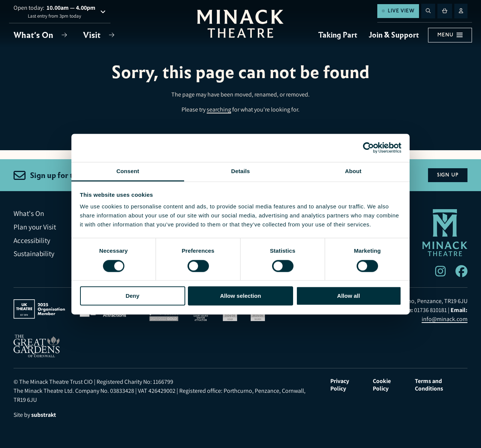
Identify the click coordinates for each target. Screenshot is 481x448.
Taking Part (338, 35)
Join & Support (394, 35)
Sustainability (34, 254)
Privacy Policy (340, 385)
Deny (132, 296)
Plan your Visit (35, 227)
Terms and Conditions (429, 385)
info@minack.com (445, 319)
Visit (93, 35)
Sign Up (448, 175)
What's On (34, 35)
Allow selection (240, 296)
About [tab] (353, 171)
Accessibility (32, 241)
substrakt (44, 415)
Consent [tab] (128, 171)
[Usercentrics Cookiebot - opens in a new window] (368, 148)
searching (219, 109)
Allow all (349, 296)
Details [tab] (240, 171)
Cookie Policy (382, 385)
